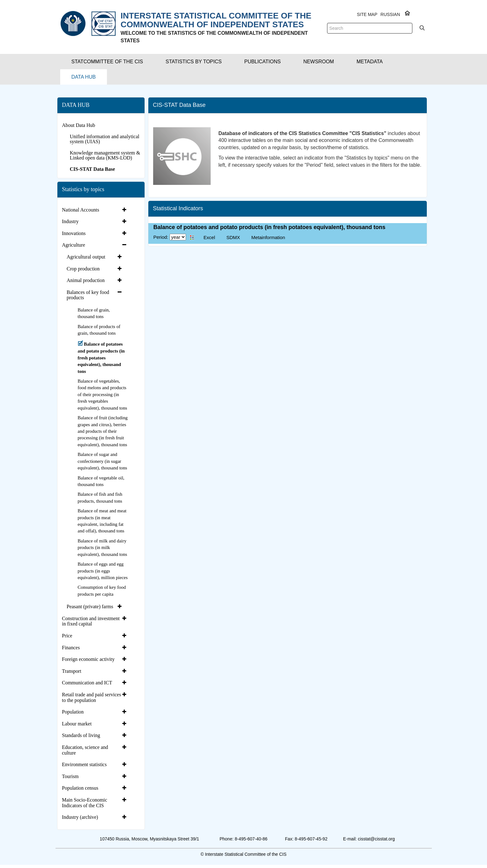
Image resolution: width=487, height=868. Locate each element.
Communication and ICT (87, 683)
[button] (107, 62)
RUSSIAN (390, 14)
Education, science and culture (85, 750)
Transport (72, 671)
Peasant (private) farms (90, 607)
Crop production (83, 269)
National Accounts (81, 210)
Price (67, 636)
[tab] (95, 210)
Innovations (74, 233)
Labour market (77, 724)
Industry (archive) (80, 817)
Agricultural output (86, 257)
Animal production (86, 280)
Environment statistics (85, 764)
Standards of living (81, 735)
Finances (71, 648)
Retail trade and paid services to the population (92, 697)
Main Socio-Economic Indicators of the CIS (85, 803)
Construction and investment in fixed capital (91, 621)
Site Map (367, 14)
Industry (70, 221)
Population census (80, 788)
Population (73, 712)
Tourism (70, 776)
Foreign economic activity (88, 659)
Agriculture (74, 245)
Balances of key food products (88, 295)
